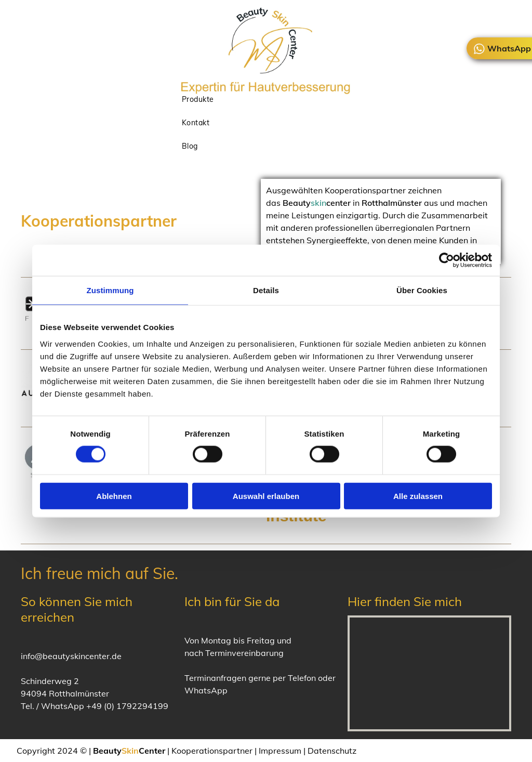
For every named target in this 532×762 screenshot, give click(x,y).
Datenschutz (332, 751)
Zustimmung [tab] (110, 290)
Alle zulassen (418, 496)
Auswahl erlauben (266, 496)
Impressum (280, 751)
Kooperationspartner (212, 751)
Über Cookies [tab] (422, 290)
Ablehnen (114, 496)
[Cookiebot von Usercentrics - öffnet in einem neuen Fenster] (447, 260)
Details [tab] (266, 290)
